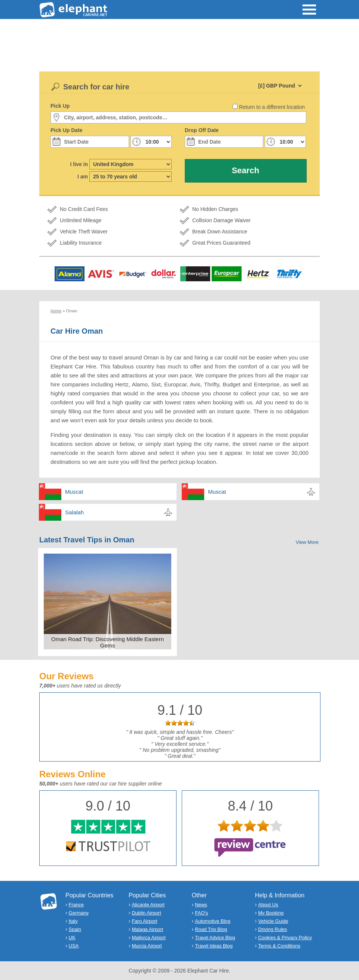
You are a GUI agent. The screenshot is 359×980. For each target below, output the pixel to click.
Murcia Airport (147, 946)
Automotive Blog (213, 921)
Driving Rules (272, 929)
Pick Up (60, 106)
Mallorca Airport (148, 938)
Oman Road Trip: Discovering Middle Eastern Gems (108, 642)
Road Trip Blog (211, 929)
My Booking (271, 913)
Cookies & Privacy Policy (285, 938)
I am (83, 177)
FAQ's (201, 913)
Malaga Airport (147, 929)
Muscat (74, 492)
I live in (79, 164)
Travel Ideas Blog (214, 946)
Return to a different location (272, 107)
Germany (79, 913)
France (76, 905)
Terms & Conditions (279, 946)
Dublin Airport (146, 913)
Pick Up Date (67, 130)
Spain (75, 929)
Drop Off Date (202, 130)
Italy (73, 921)
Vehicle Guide (273, 921)
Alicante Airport (148, 905)
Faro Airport (144, 921)
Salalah (74, 512)
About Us (268, 905)
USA (74, 946)
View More (307, 542)
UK (72, 938)
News (201, 905)
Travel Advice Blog (215, 938)
